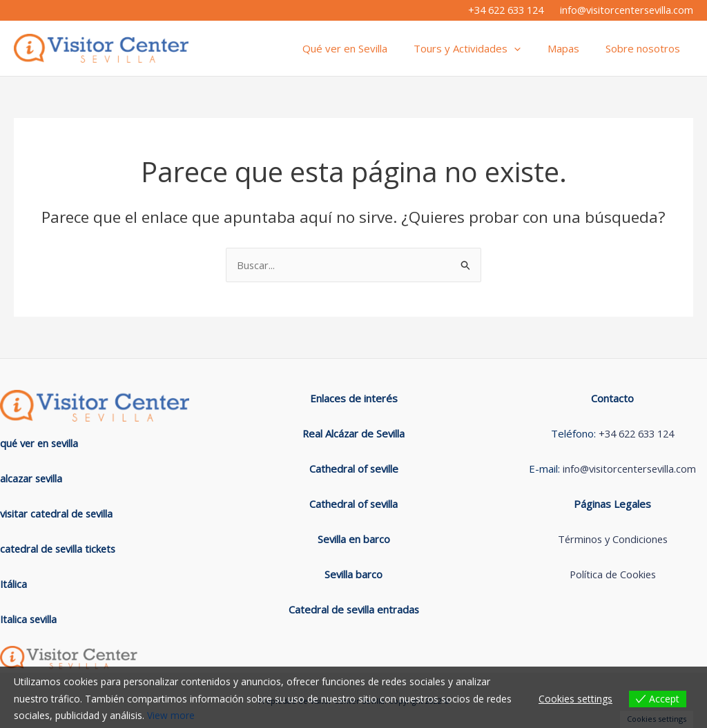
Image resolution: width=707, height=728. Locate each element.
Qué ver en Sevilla (365, 48)
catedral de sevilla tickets (60, 549)
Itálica (14, 584)
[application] (529, 48)
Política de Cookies (613, 575)
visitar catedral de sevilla (59, 513)
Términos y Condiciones (612, 540)
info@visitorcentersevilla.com (627, 10)
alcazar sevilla (32, 478)
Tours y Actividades (482, 48)
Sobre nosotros (646, 48)
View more (171, 715)
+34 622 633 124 (506, 10)
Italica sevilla (30, 619)
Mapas (572, 48)
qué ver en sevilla (41, 443)
